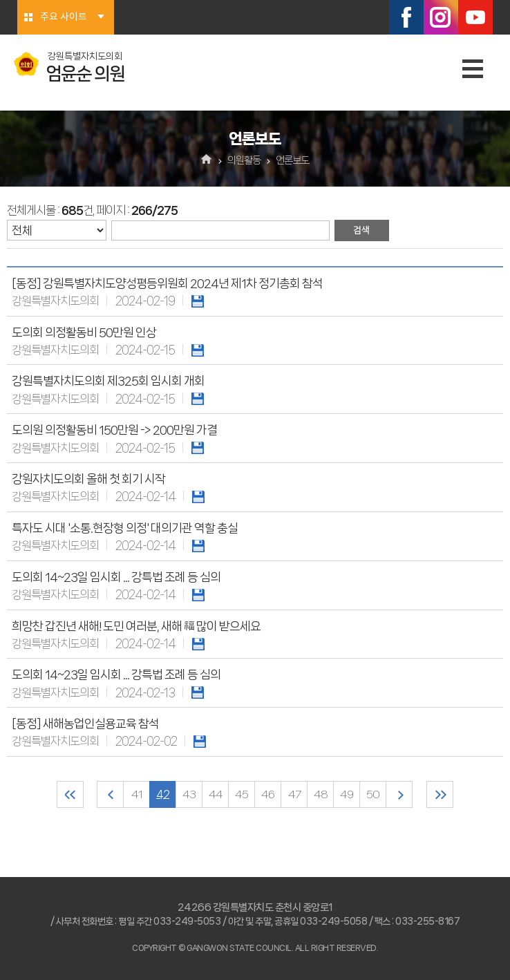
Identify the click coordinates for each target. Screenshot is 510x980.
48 (321, 794)
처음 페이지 (70, 794)
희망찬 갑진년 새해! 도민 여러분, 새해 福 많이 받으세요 (136, 626)
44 (216, 794)
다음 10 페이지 (399, 794)
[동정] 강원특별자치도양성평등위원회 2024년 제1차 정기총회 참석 (167, 283)
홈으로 (207, 160)
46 (268, 794)
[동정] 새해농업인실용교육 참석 (85, 724)
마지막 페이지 (440, 794)
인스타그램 (441, 17)
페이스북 (406, 17)
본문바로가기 (0, 0)
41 (137, 794)
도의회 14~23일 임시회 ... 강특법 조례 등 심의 (116, 577)
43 (189, 794)
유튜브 (475, 17)
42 (163, 794)
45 (242, 794)
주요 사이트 (64, 17)
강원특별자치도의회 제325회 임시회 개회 (108, 381)
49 (347, 794)
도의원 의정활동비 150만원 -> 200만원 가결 (114, 430)
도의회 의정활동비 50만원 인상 (84, 332)
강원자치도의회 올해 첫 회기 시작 (88, 479)
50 (373, 794)
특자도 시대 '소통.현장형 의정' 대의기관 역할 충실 (125, 528)
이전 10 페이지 (110, 794)
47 (294, 794)
